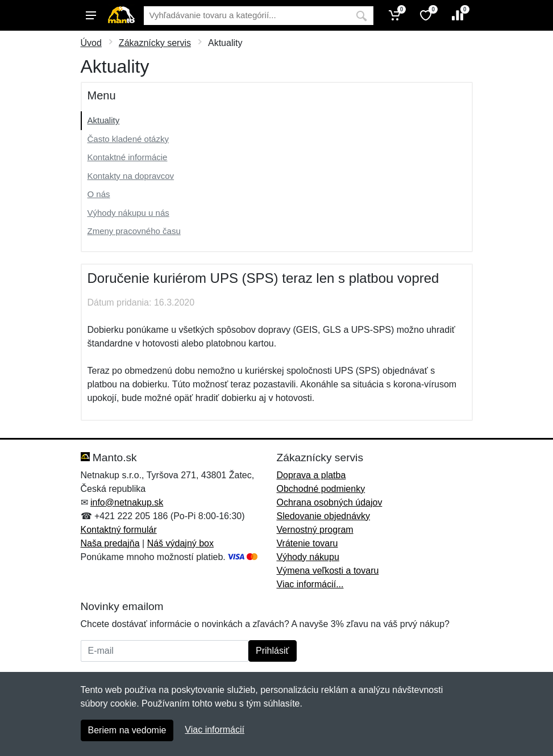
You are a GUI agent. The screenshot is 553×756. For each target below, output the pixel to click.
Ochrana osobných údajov (330, 502)
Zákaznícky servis (155, 43)
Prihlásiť (272, 651)
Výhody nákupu (308, 557)
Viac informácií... (310, 584)
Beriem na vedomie (127, 730)
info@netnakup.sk (127, 502)
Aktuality (104, 120)
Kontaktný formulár (119, 530)
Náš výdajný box (180, 543)
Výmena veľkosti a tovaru (328, 571)
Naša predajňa (110, 543)
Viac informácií (215, 730)
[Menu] (91, 15)
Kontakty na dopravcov (131, 176)
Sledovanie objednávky (324, 516)
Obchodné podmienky (321, 489)
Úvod (91, 43)
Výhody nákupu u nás (128, 213)
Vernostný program (315, 530)
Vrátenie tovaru (307, 543)
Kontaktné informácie (128, 157)
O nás (99, 194)
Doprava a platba (311, 475)
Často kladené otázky (128, 139)
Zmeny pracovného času (134, 231)
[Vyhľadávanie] (247, 16)
